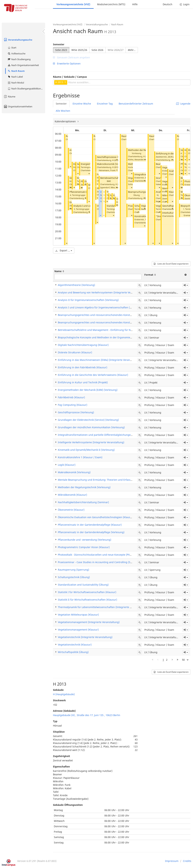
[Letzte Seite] (178, 660)
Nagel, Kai (160, 201)
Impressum (172, 861)
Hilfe (135, 4)
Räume (9, 97)
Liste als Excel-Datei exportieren (171, 264)
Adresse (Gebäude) (64, 711)
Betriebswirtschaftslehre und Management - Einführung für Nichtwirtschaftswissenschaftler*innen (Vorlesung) (123, 330)
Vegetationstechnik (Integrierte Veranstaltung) (85, 637)
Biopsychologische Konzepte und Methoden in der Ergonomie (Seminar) (100, 337)
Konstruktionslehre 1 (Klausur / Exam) (80, 457)
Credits (187, 861)
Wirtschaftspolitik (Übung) (73, 652)
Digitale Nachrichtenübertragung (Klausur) (83, 345)
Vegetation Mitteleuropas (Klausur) (78, 615)
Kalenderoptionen (66, 121)
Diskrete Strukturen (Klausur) (75, 352)
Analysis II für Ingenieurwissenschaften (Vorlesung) (88, 300)
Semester (59, 44)
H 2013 (115, 160)
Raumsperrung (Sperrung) (73, 570)
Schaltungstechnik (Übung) (74, 577)
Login (184, 4)
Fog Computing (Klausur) (73, 405)
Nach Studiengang (19, 59)
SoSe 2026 (97, 50)
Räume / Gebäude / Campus (70, 77)
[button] (67, 243)
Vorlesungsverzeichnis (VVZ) (73, 4)
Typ (55, 721)
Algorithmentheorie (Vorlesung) (76, 285)
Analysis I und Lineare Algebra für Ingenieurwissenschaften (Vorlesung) (100, 307)
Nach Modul (16, 83)
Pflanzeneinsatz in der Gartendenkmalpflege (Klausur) (90, 525)
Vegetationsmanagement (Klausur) (78, 630)
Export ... (64, 250)
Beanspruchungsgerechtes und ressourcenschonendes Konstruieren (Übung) (103, 315)
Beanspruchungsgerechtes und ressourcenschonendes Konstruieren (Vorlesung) (105, 322)
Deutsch (168, 4)
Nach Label (15, 77)
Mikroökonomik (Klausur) (72, 495)
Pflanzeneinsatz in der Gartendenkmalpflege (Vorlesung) (91, 532)
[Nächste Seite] (172, 660)
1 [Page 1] (163, 660)
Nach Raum (16, 71)
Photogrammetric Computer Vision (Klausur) (84, 547)
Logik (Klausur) (67, 465)
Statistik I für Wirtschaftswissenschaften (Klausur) (87, 592)
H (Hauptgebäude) (64, 694)
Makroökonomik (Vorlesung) (112, 164)
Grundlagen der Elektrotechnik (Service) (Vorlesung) (88, 420)
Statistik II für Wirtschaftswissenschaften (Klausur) (87, 600)
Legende (183, 104)
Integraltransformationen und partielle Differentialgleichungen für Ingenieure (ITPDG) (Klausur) (114, 435)
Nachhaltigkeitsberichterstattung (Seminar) (83, 502)
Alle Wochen (63, 111)
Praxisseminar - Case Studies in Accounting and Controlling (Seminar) (99, 562)
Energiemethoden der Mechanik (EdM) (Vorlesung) (88, 390)
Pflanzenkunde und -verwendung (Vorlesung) (85, 540)
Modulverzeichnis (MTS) (111, 4)
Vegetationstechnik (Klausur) (75, 645)
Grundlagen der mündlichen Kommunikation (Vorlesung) (91, 427)
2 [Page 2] (167, 660)
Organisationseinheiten (18, 106)
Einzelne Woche (82, 104)
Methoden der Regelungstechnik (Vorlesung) (84, 487)
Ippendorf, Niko (108, 187)
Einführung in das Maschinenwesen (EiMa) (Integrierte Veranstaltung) (99, 360)
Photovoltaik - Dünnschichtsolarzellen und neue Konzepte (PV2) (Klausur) (101, 555)
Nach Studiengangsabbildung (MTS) (26, 89)
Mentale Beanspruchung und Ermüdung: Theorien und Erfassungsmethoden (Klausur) (109, 480)
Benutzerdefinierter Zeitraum (136, 104)
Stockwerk (59, 700)
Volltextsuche (16, 53)
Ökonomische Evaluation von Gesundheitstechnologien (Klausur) (96, 517)
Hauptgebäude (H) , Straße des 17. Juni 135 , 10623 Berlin (87, 715)
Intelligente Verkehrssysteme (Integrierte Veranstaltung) (91, 442)
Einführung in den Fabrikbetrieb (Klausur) (83, 367)
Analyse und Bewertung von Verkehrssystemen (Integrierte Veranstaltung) (101, 292)
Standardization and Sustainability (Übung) (83, 585)
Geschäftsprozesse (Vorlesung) (76, 412)
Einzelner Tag (105, 104)
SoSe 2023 (61, 50)
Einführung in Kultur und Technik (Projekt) (83, 382)
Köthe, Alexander (136, 160)
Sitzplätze (59, 732)
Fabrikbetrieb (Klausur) (71, 397)
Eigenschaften (61, 767)
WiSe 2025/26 (79, 50)
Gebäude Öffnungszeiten (68, 805)
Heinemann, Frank (107, 170)
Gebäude (58, 690)
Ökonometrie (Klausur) (71, 510)
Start (12, 48)
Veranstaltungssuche (18, 40)
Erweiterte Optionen (67, 64)
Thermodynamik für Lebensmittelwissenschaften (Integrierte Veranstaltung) (102, 607)
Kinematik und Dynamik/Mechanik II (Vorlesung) (86, 450)
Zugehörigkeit (61, 756)
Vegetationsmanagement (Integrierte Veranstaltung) (89, 622)
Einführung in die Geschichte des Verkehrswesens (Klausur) (93, 375)
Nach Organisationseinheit (23, 65)
